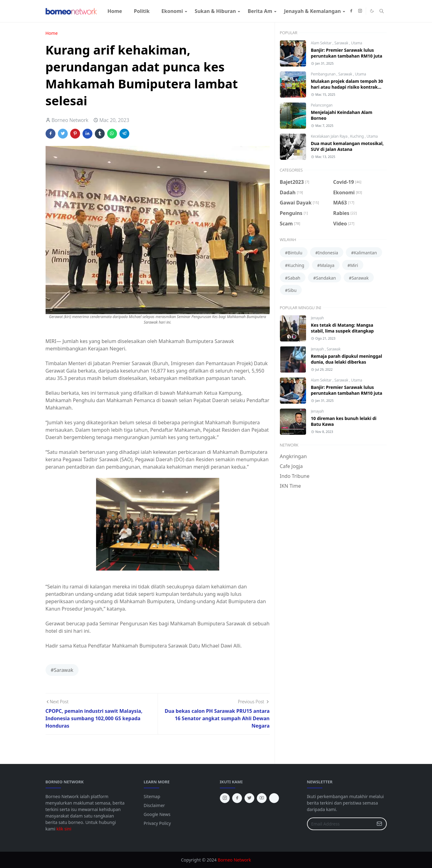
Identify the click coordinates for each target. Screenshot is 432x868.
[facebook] (351, 11)
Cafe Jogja (291, 466)
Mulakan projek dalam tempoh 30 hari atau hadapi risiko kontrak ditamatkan (347, 87)
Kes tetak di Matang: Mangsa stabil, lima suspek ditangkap (342, 328)
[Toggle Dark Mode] (372, 11)
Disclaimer (154, 805)
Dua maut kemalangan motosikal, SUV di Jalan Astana (347, 146)
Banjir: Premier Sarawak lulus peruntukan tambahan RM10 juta (347, 53)
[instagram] (360, 11)
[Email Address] (340, 824)
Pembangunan (324, 74)
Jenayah (317, 318)
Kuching (357, 136)
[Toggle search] (382, 11)
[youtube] (262, 798)
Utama (357, 43)
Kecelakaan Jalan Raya (330, 136)
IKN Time (291, 486)
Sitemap (152, 796)
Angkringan (293, 456)
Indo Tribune (295, 476)
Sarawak (342, 43)
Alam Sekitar (322, 43)
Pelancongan (322, 105)
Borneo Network (234, 860)
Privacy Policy (157, 823)
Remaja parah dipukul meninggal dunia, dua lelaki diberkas (347, 359)
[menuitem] (115, 11)
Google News (157, 814)
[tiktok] (274, 798)
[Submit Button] (379, 824)
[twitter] (249, 798)
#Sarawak (62, 670)
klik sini (64, 829)
